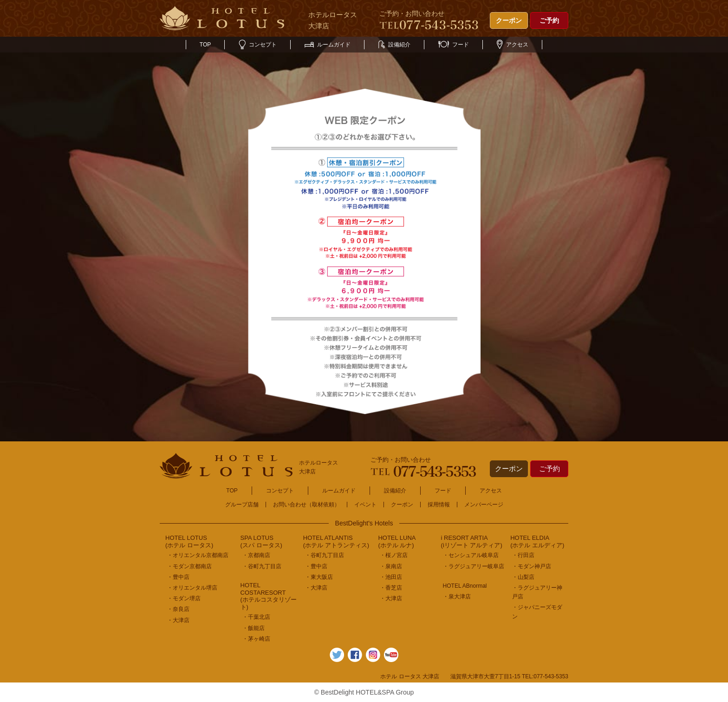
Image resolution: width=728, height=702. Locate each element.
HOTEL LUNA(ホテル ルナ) (397, 541)
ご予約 (549, 20)
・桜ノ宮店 (394, 555)
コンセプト (258, 45)
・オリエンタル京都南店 (198, 555)
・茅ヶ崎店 (256, 639)
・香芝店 (391, 588)
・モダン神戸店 (532, 566)
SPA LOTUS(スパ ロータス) (261, 541)
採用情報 (439, 505)
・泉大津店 (457, 597)
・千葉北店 (256, 617)
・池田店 (391, 577)
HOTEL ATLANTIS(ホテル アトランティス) (336, 541)
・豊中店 (178, 577)
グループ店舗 (242, 505)
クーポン (509, 20)
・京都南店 (256, 555)
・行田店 (523, 555)
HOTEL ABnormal (465, 586)
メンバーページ (484, 505)
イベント (365, 505)
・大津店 (178, 620)
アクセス (513, 45)
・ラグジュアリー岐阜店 (474, 566)
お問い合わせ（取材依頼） (306, 505)
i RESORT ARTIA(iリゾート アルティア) (472, 541)
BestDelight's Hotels (364, 523)
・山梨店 (523, 577)
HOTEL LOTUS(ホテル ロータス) (189, 541)
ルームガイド (328, 45)
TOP (205, 45)
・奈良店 (178, 609)
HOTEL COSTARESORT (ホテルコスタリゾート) (269, 596)
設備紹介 (394, 45)
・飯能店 (253, 628)
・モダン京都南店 (189, 566)
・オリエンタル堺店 (192, 588)
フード (454, 45)
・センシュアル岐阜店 (471, 555)
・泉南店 (391, 566)
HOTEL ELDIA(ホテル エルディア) (537, 541)
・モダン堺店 (184, 598)
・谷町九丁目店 (262, 566)
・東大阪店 (319, 577)
